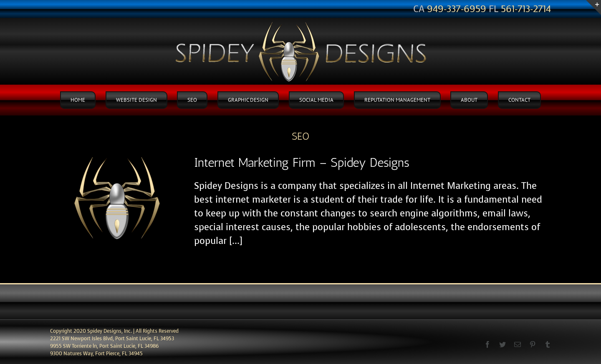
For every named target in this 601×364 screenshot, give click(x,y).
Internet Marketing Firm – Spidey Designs (302, 163)
